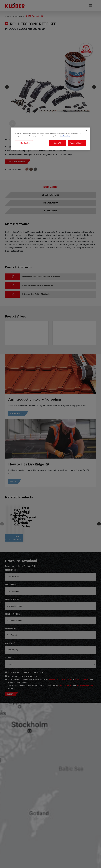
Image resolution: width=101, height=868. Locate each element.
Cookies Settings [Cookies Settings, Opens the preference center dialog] (24, 143)
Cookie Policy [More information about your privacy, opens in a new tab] (65, 136)
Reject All (57, 143)
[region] (50, 139)
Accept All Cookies (77, 143)
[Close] (86, 130)
